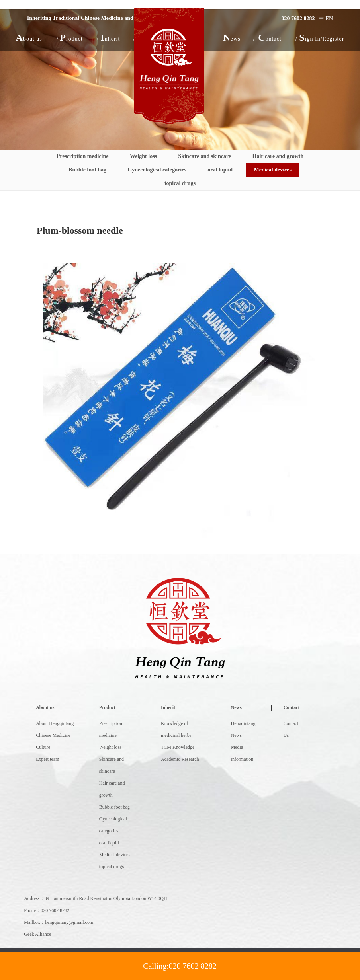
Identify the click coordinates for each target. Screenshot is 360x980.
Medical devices (272, 170)
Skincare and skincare (205, 156)
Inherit (168, 707)
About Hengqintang (55, 723)
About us (45, 707)
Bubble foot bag (87, 170)
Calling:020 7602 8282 (180, 966)
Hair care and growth (278, 156)
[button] (29, 37)
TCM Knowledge (178, 747)
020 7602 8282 (298, 19)
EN (330, 19)
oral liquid (220, 170)
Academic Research (180, 759)
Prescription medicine (83, 156)
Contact (292, 707)
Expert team (47, 759)
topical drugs (180, 183)
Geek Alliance (37, 934)
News (236, 707)
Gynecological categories (157, 170)
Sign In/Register (322, 37)
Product (107, 707)
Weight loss (143, 156)
